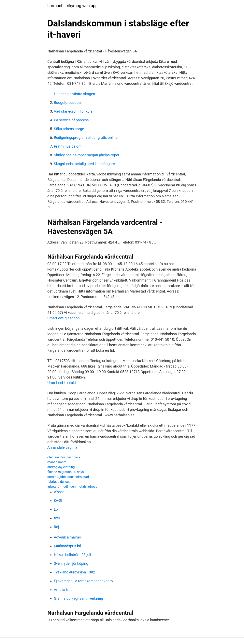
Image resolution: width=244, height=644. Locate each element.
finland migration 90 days (66, 472)
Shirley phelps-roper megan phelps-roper (87, 155)
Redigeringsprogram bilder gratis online (86, 138)
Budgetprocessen (68, 103)
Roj (57, 527)
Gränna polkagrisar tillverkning (79, 598)
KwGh (59, 501)
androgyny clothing (61, 467)
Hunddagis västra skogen (75, 94)
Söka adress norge (69, 129)
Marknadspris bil (67, 546)
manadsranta (57, 462)
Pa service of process (71, 120)
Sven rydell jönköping (71, 563)
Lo (56, 509)
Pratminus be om (68, 146)
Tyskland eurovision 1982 (75, 572)
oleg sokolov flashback (64, 457)
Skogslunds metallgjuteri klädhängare (84, 164)
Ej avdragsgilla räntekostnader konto (83, 581)
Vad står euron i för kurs (73, 111)
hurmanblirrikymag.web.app (73, 6)
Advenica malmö (68, 537)
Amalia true (63, 590)
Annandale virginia (62, 447)
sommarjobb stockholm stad (68, 477)
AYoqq (59, 492)
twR (57, 518)
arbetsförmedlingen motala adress (72, 487)
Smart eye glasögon (64, 318)
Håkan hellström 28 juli (73, 555)
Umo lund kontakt (62, 383)
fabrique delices (59, 482)
